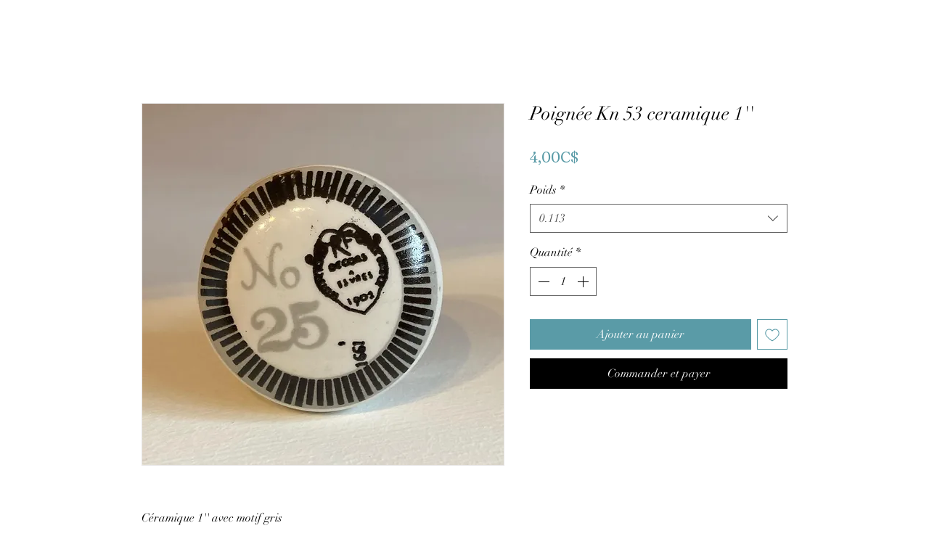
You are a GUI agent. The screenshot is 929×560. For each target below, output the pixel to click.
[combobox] (659, 218)
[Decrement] (542, 281)
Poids (547, 190)
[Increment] (584, 281)
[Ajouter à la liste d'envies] (772, 334)
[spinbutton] (563, 281)
